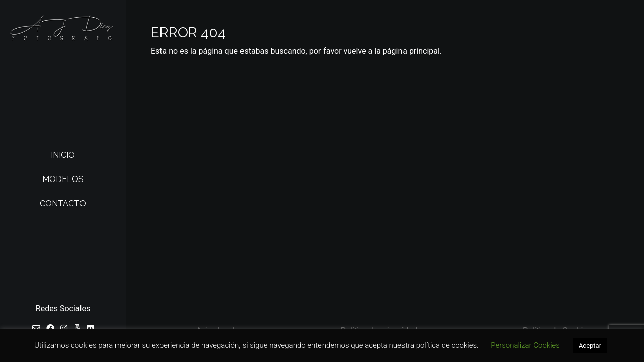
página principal (411, 51)
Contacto (63, 203)
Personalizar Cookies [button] (525, 345)
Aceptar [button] (590, 346)
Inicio (63, 155)
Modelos (63, 179)
